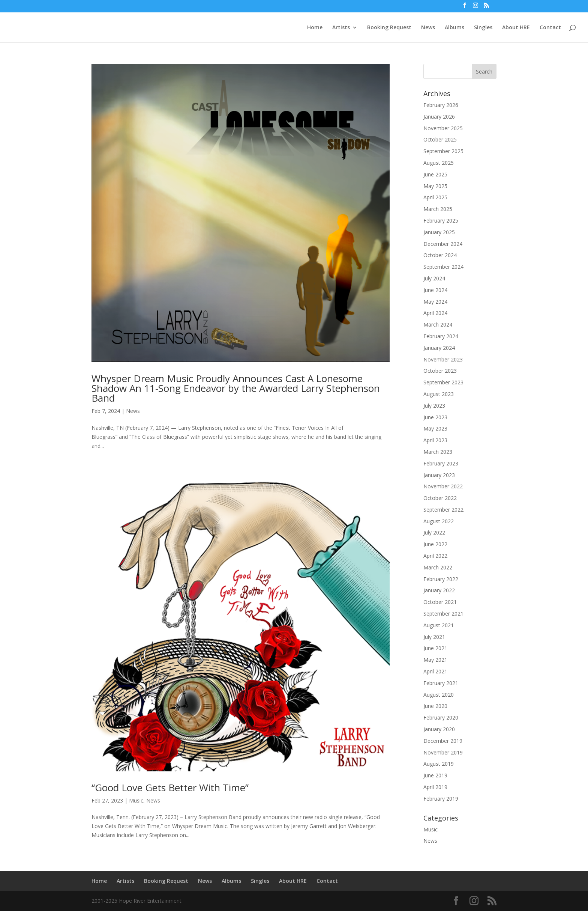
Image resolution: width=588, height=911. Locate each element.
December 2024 (443, 244)
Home (315, 28)
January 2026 (439, 117)
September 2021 (443, 614)
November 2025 (443, 128)
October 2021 (440, 602)
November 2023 (443, 359)
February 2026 (441, 105)
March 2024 (438, 324)
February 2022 (441, 579)
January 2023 (439, 475)
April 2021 (435, 671)
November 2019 (443, 752)
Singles (483, 28)
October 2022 (440, 498)
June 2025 (435, 174)
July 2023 (434, 406)
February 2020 (441, 718)
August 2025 (439, 163)
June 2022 (435, 544)
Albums (454, 28)
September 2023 (443, 382)
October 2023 (440, 371)
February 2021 (441, 683)
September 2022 (443, 510)
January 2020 (439, 729)
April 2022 (435, 556)
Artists (341, 28)
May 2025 (435, 186)
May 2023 (435, 428)
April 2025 (435, 197)
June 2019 (435, 775)
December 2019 (443, 741)
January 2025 (439, 232)
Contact (550, 28)
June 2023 (435, 417)
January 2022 (439, 590)
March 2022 (438, 567)
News (428, 28)
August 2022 (439, 521)
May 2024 (435, 302)
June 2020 (435, 706)
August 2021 (439, 625)
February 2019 (441, 799)
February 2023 (441, 463)
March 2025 (438, 209)
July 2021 (434, 637)
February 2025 (441, 221)
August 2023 (439, 394)
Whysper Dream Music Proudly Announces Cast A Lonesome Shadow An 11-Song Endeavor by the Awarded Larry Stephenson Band (236, 388)
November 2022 (443, 486)
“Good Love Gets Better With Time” (170, 788)
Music (136, 800)
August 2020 (439, 695)
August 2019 (439, 764)
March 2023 (438, 452)
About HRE (516, 28)
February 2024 (441, 336)
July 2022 (434, 532)
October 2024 (440, 255)
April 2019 (435, 787)
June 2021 (435, 648)
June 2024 (435, 290)
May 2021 (435, 660)
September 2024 (443, 267)
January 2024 (439, 348)
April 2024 (435, 313)
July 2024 (434, 278)
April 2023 (435, 440)
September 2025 (443, 151)
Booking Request (389, 28)
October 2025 (440, 139)
